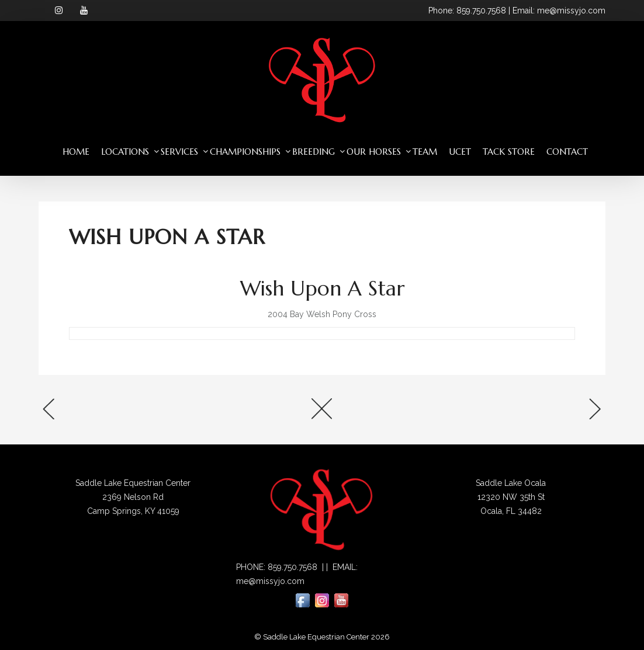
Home (76, 152)
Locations (125, 152)
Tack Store (509, 152)
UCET (460, 152)
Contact (567, 152)
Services (179, 152)
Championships (245, 152)
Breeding (314, 152)
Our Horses (374, 152)
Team (425, 152)
